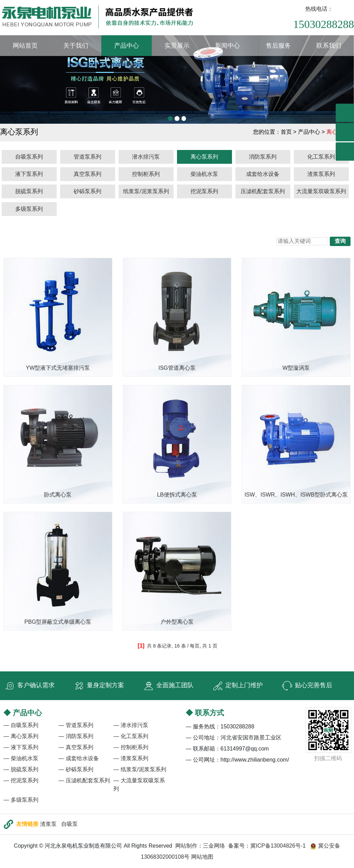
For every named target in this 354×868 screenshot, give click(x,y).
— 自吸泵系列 (21, 725)
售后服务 (278, 46)
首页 (286, 132)
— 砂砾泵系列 (76, 769)
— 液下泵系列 (21, 747)
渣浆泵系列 (321, 174)
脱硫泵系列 (29, 191)
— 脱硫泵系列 (21, 769)
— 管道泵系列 (76, 725)
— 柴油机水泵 (21, 758)
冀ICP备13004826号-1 (278, 846)
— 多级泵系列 (21, 800)
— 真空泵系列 (76, 747)
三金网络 (214, 846)
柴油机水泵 (204, 174)
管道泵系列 (87, 157)
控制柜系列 (146, 174)
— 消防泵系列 (76, 736)
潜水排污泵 (146, 157)
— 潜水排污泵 (131, 725)
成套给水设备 (263, 174)
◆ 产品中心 (23, 713)
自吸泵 (69, 824)
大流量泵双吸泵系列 (321, 191)
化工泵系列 (321, 157)
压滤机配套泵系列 (263, 191)
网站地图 (202, 857)
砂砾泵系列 (87, 191)
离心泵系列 (204, 157)
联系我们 (329, 46)
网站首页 (25, 46)
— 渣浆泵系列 (131, 758)
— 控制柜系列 (131, 747)
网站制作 (186, 846)
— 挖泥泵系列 (21, 780)
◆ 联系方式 (205, 713)
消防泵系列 (263, 157)
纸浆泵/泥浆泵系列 (146, 191)
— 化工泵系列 (131, 736)
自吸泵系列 (29, 157)
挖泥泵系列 (204, 191)
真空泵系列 (87, 174)
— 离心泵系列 (21, 736)
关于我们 (76, 46)
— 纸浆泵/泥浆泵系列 (140, 769)
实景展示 (177, 46)
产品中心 (127, 46)
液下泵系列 (29, 174)
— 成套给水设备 (78, 758)
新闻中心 (227, 46)
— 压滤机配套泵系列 (84, 780)
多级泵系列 (29, 209)
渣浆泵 (48, 824)
